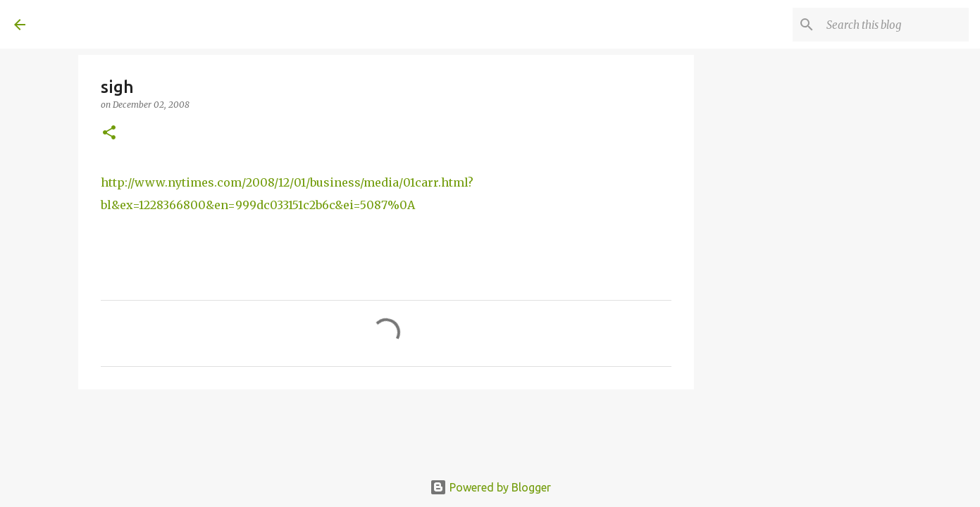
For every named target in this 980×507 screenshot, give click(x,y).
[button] (109, 133)
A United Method (128, 24)
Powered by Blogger (490, 487)
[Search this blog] (895, 25)
